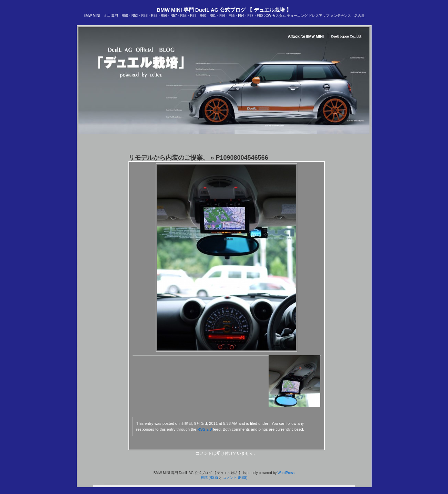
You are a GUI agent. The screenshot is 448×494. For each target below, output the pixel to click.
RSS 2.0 (205, 429)
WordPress (286, 473)
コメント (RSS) (235, 478)
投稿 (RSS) (209, 478)
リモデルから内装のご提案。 (169, 158)
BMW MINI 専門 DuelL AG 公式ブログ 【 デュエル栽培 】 (224, 10)
